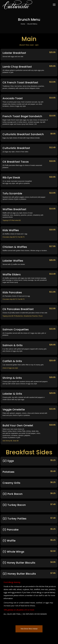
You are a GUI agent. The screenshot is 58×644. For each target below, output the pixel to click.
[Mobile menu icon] (54, 5)
